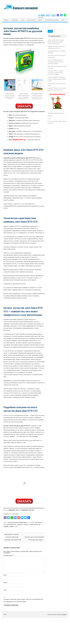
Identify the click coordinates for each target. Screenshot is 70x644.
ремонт (12, 526)
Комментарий (8, 555)
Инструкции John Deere (52, 20)
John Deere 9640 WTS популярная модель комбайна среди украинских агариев (57, 79)
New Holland (31, 20)
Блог (63, 20)
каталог (26, 524)
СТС (16, 526)
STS (5, 524)
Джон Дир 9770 (12, 524)
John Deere (15, 20)
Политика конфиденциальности (56, 113)
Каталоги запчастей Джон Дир (17, 522)
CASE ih (40, 20)
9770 (32, 522)
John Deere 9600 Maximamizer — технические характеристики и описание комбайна (56, 62)
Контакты (50, 116)
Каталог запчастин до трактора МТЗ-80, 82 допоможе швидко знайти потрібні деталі (56, 42)
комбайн (6, 526)
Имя (5, 575)
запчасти (20, 524)
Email (6, 582)
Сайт (5, 590)
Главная (6, 20)
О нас (49, 119)
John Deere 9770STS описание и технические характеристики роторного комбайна (56, 73)
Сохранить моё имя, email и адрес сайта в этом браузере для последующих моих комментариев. (23, 600)
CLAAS (23, 20)
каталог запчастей (35, 524)
